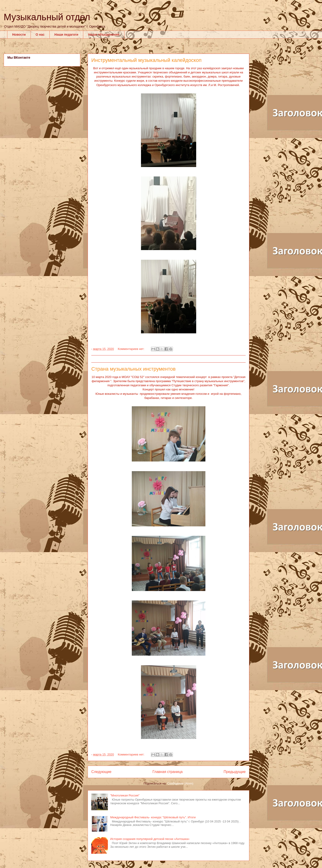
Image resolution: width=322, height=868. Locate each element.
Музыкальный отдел (47, 17)
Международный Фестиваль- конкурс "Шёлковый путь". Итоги (153, 817)
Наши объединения (104, 35)
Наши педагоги (66, 35)
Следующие (101, 772)
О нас (40, 35)
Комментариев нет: (132, 349)
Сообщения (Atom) (180, 783)
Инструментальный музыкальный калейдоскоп (146, 60)
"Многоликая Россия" (125, 795)
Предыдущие (235, 772)
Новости (19, 35)
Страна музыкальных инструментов (133, 369)
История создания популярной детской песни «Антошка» (150, 839)
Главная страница (168, 772)
